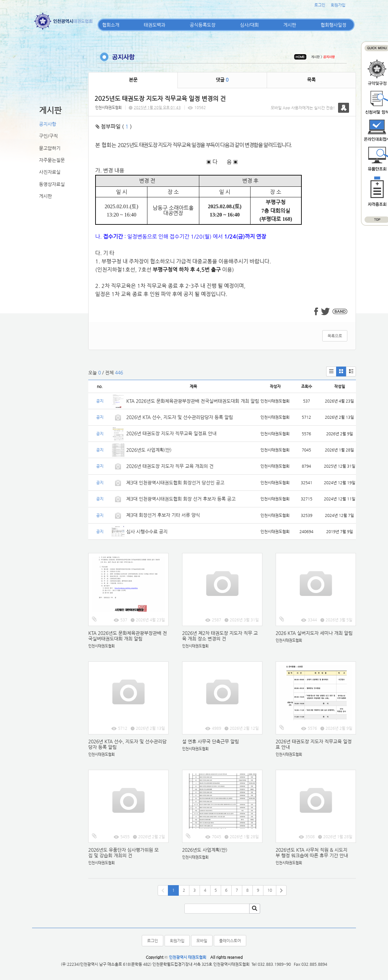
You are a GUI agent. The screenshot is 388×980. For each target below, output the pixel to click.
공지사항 (48, 124)
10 (270, 890)
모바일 (202, 941)
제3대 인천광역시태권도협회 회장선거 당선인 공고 (175, 483)
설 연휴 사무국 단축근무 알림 (211, 741)
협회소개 (111, 25)
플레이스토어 (230, 941)
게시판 (290, 25)
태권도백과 (155, 25)
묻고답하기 (50, 148)
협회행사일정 (333, 25)
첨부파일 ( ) (114, 126)
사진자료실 (50, 172)
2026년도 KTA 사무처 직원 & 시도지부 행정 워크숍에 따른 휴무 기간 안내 (312, 853)
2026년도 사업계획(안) (149, 450)
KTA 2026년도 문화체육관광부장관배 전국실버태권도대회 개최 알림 (193, 401)
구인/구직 (48, 136)
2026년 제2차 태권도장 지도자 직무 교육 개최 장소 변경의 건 (220, 636)
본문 (133, 80)
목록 (311, 80)
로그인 (320, 5)
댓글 (222, 80)
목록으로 (335, 336)
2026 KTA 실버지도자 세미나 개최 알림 (314, 633)
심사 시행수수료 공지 (147, 531)
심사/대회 (249, 25)
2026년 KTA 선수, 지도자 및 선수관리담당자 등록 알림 (180, 417)
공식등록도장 (203, 25)
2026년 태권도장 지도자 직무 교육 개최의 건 (170, 466)
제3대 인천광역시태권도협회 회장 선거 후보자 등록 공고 (181, 499)
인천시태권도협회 (108, 108)
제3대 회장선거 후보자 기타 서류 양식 (163, 515)
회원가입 (338, 5)
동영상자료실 (52, 184)
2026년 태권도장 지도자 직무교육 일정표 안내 (171, 433)
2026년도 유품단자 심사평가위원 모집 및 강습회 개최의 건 (123, 853)
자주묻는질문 (52, 160)
